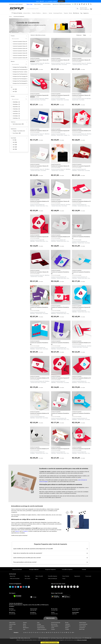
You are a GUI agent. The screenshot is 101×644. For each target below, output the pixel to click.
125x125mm (16, 114)
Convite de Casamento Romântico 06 (39, 343)
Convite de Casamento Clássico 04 (21, 48)
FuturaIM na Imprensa (67, 569)
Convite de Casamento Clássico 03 (21, 46)
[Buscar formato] (19, 99)
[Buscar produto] (19, 39)
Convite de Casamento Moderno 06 (81, 131)
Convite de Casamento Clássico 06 (21, 53)
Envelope (39, 624)
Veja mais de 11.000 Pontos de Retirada (62, 4)
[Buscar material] (19, 64)
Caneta (53, 628)
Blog (37, 579)
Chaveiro (53, 629)
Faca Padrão (17, 133)
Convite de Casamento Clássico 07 (21, 55)
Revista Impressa (83, 623)
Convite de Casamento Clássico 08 (21, 58)
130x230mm (16, 118)
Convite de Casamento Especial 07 (60, 378)
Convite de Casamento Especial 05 (81, 449)
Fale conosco (27, 579)
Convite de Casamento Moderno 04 (39, 413)
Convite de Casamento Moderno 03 (81, 201)
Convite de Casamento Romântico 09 (60, 273)
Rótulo (25, 624)
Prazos (64, 579)
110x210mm (16, 109)
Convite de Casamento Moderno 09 (60, 237)
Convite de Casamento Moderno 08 (39, 378)
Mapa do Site (13, 576)
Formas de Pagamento (15, 584)
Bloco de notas (54, 624)
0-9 (73, 632)
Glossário (16, 632)
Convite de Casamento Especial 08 (39, 237)
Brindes (67, 623)
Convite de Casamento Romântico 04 (60, 343)
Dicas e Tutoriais (66, 576)
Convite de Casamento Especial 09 (81, 307)
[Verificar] (17, 596)
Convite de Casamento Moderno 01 (81, 343)
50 (15, 140)
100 (15, 142)
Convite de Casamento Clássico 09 (60, 60)
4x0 (15, 89)
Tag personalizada (41, 628)
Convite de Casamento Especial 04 (60, 131)
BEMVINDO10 (61, 2)
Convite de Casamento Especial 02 (60, 95)
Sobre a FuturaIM (39, 576)
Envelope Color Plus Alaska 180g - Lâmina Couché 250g (25, 67)
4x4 (15, 92)
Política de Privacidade (15, 579)
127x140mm (16, 116)
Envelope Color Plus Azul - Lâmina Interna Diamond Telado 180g (27, 72)
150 (15, 145)
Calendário (68, 624)
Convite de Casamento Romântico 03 (81, 273)
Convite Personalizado (56, 164)
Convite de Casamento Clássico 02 (21, 44)
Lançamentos (82, 628)
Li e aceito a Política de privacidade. (50, 643)
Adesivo (11, 629)
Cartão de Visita (12, 624)
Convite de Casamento (35, 58)
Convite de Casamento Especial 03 (60, 449)
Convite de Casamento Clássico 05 (21, 51)
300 (15, 149)
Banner (25, 626)
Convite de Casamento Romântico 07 (81, 237)
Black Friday (82, 629)
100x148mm (16, 102)
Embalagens (68, 626)
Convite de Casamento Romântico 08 (60, 414)
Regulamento (77, 576)
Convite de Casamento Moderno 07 (39, 449)
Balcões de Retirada (17, 569)
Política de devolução (52, 579)
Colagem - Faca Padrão (19, 131)
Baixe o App (27, 576)
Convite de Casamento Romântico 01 (81, 414)
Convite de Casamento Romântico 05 (60, 308)
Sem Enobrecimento (18, 124)
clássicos (17, 531)
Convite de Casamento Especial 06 (39, 95)
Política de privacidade (82, 640)
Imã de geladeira (41, 626)
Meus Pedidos (38, 4)
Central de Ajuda (47, 4)
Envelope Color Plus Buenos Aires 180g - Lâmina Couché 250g (27, 74)
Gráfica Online (12, 623)
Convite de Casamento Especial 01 (81, 166)
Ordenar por (79, 35)
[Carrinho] (91, 9)
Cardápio (67, 629)
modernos (25, 531)
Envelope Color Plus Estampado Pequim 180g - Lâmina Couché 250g (28, 81)
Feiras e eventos (83, 626)
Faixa (24, 629)
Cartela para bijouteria (42, 629)
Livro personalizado (83, 624)
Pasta (38, 623)
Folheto (11, 626)
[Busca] (78, 9)
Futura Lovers (88, 576)
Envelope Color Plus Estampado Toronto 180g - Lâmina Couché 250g (28, 83)
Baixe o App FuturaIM (57, 593)
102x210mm (16, 107)
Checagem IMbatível (34, 569)
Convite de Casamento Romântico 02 (39, 308)
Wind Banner (26, 628)
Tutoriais (84, 569)
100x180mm (16, 104)
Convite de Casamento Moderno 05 (39, 201)
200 (15, 147)
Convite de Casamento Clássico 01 (21, 42)
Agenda (67, 628)
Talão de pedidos (55, 626)
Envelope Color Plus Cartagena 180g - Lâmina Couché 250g (26, 76)
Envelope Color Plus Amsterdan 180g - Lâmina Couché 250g (26, 70)
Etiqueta (25, 623)
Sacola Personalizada (56, 623)
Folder (10, 628)
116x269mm (16, 111)
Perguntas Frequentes (50, 569)
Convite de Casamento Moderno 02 (81, 378)
